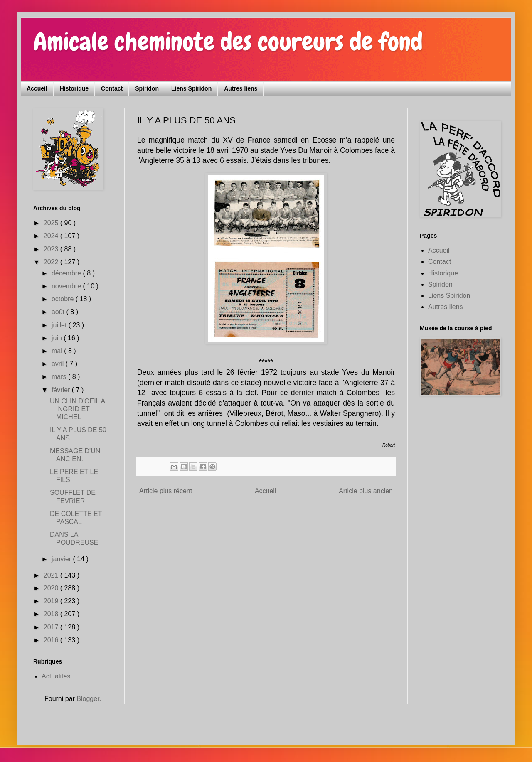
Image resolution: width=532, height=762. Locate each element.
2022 (52, 262)
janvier (62, 559)
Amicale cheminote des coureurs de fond (228, 42)
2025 (52, 223)
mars (60, 377)
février (62, 390)
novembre (67, 286)
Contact (112, 88)
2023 (52, 249)
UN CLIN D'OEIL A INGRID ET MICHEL (77, 409)
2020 (52, 588)
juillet (60, 325)
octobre (64, 299)
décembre (67, 273)
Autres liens (241, 88)
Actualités (56, 676)
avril (59, 364)
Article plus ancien (366, 491)
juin (58, 338)
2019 (52, 601)
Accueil (37, 88)
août (59, 312)
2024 (52, 236)
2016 (52, 640)
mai (58, 351)
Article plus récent (166, 491)
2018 (52, 614)
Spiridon (147, 88)
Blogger (88, 699)
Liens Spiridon (191, 88)
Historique (74, 88)
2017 (52, 627)
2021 (52, 575)
